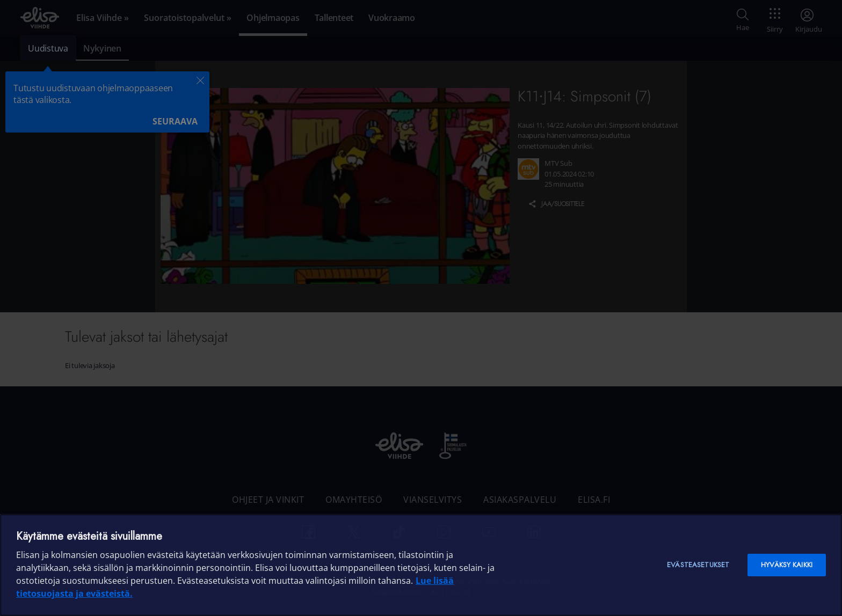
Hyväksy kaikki (787, 565)
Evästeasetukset (698, 565)
